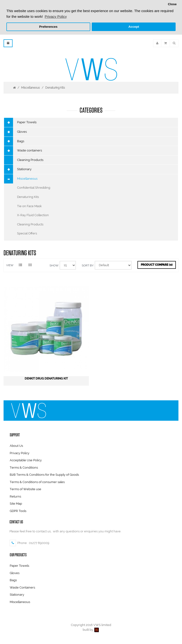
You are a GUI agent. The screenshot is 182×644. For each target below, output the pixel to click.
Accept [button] (134, 27)
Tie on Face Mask (29, 205)
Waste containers (30, 150)
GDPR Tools (18, 510)
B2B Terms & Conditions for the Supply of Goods (44, 474)
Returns (15, 496)
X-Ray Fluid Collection (33, 215)
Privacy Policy (20, 452)
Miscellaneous (30, 87)
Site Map (16, 503)
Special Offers (27, 233)
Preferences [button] (48, 27)
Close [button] (172, 4)
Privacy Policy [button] (56, 16)
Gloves (22, 131)
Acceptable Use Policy (26, 460)
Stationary (24, 169)
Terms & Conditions (24, 467)
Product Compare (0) (157, 264)
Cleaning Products (30, 159)
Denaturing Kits (55, 87)
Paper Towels (27, 122)
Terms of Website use (25, 489)
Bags (21, 140)
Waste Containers (22, 587)
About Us (16, 445)
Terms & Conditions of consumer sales (37, 482)
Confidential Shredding (34, 187)
